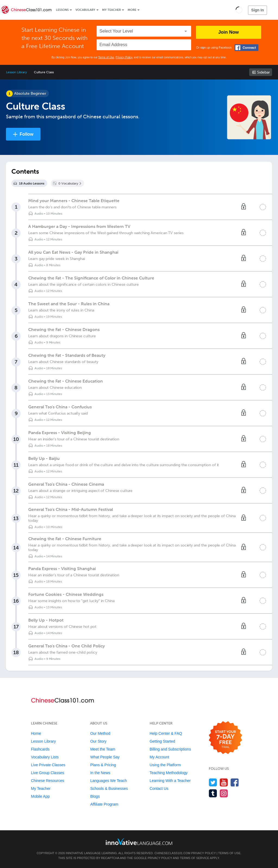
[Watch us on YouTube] (224, 782)
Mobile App (40, 796)
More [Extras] (132, 10)
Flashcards (40, 749)
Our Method (100, 733)
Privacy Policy (124, 57)
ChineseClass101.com (172, 853)
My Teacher (111, 10)
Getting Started (162, 741)
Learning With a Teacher (170, 781)
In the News (100, 773)
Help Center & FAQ (166, 733)
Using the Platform (165, 765)
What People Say (105, 757)
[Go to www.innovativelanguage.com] (139, 842)
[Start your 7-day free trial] (225, 738)
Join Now (229, 32)
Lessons (62, 10)
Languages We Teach (108, 781)
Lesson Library (16, 72)
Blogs (95, 796)
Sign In (258, 10)
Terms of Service (195, 858)
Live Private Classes (48, 765)
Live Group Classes (48, 773)
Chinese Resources (48, 781)
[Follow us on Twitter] (213, 782)
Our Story (98, 741)
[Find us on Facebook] (235, 782)
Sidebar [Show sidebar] (263, 72)
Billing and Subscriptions (170, 749)
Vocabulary (85, 10)
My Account (159, 757)
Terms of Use (106, 57)
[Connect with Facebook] (247, 48)
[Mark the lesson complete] (263, 207)
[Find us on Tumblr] (213, 793)
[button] (239, 10)
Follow (26, 134)
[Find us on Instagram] (224, 793)
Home (36, 733)
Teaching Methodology (169, 773)
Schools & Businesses (109, 788)
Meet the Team (103, 749)
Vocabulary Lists (45, 757)
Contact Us (159, 788)
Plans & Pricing (103, 765)
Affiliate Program (104, 804)
